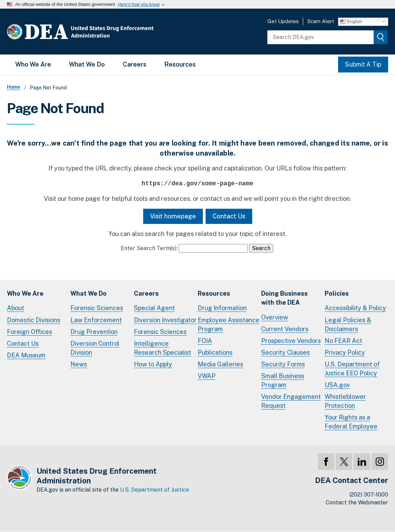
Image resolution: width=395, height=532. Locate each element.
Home (13, 87)
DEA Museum (26, 355)
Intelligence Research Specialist (162, 348)
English (351, 21)
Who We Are (33, 64)
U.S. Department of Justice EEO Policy (352, 369)
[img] (381, 37)
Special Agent (154, 308)
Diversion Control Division (95, 348)
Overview (275, 317)
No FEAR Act (343, 341)
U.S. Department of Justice (155, 490)
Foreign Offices (29, 332)
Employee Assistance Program (229, 324)
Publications (215, 352)
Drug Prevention (94, 332)
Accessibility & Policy (355, 308)
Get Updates (283, 21)
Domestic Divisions (34, 320)
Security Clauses (285, 352)
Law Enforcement (96, 320)
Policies (337, 293)
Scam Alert (321, 21)
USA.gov (337, 385)
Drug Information (222, 308)
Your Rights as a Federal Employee (351, 422)
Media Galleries (220, 364)
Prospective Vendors (291, 341)
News (79, 364)
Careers (135, 64)
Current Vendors (285, 329)
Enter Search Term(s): (149, 248)
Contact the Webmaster (357, 503)
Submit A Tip (363, 64)
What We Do (87, 64)
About (16, 308)
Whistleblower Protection (345, 401)
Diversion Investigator (165, 320)
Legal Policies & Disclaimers (348, 324)
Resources (180, 64)
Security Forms (283, 364)
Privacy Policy (345, 352)
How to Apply (153, 364)
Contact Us (229, 216)
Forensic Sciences (97, 308)
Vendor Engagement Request (291, 401)
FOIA (205, 341)
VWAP (207, 376)
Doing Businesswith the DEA (284, 298)
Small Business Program (283, 380)
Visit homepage (173, 216)
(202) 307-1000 (369, 495)
